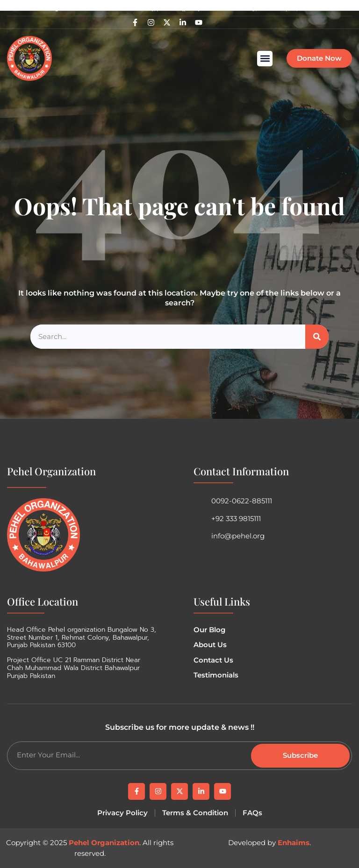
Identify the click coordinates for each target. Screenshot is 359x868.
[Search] (317, 337)
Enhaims (294, 843)
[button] (265, 59)
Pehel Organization (104, 843)
